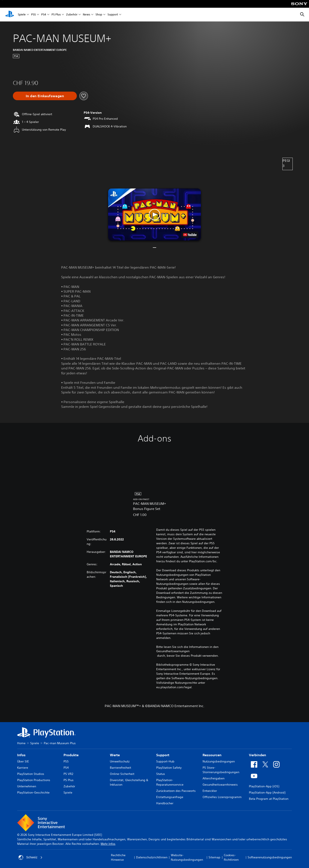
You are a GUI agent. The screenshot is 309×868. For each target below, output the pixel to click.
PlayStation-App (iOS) (264, 786)
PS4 (44, 15)
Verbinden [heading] (257, 755)
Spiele (22, 15)
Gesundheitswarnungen (173, 651)
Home (21, 743)
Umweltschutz (120, 761)
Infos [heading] (21, 755)
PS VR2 (68, 774)
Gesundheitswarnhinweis (220, 785)
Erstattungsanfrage (170, 797)
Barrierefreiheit (120, 768)
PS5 (33, 15)
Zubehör (72, 15)
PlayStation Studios (31, 774)
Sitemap (214, 857)
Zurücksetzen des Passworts (176, 791)
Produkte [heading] (71, 755)
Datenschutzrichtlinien (152, 857)
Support (113, 15)
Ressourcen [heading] (212, 755)
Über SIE (23, 761)
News (86, 15)
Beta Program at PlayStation (269, 799)
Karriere (23, 768)
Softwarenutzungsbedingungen (270, 857)
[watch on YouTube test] (190, 235)
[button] (154, 214)
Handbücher (165, 803)
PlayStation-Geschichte (33, 792)
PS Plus (56, 15)
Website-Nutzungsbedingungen (187, 857)
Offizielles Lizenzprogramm (222, 797)
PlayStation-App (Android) (267, 792)
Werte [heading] (115, 755)
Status (161, 774)
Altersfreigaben (214, 778)
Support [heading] (163, 755)
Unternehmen (27, 786)
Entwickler (210, 791)
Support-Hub (165, 761)
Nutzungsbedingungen (219, 761)
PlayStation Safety (169, 768)
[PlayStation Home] (10, 15)
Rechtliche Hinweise (118, 857)
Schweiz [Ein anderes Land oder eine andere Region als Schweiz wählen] (30, 857)
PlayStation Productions (34, 780)
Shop (99, 15)
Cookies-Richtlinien (231, 857)
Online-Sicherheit (122, 774)
